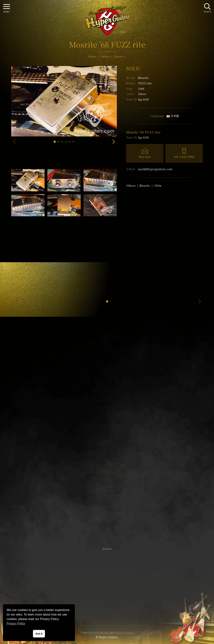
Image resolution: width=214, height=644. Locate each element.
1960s (158, 185)
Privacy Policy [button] (16, 623)
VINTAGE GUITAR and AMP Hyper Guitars (107, 633)
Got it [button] (39, 634)
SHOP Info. (107, 437)
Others (131, 185)
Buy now (145, 157)
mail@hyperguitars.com (155, 169)
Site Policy (107, 611)
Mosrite (144, 78)
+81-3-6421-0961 (184, 157)
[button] (55, 142)
